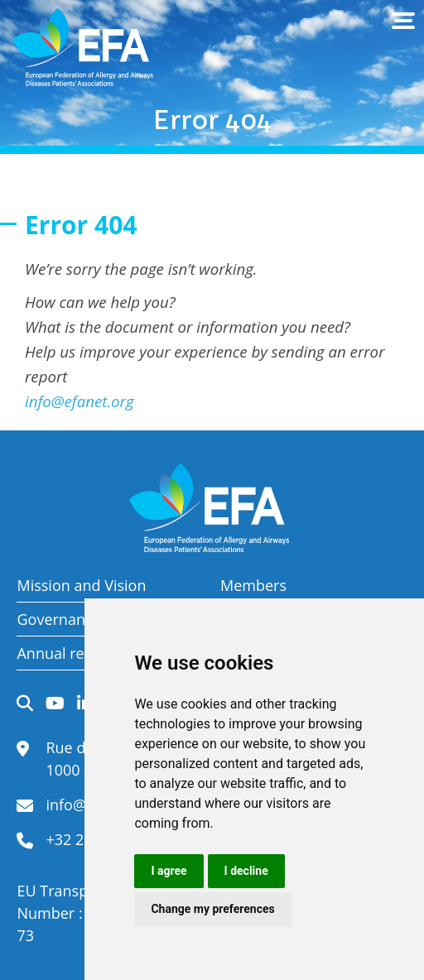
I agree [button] (169, 871)
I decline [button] (246, 871)
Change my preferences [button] (212, 909)
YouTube (55, 704)
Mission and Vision (81, 585)
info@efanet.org (79, 401)
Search (25, 704)
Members (253, 585)
